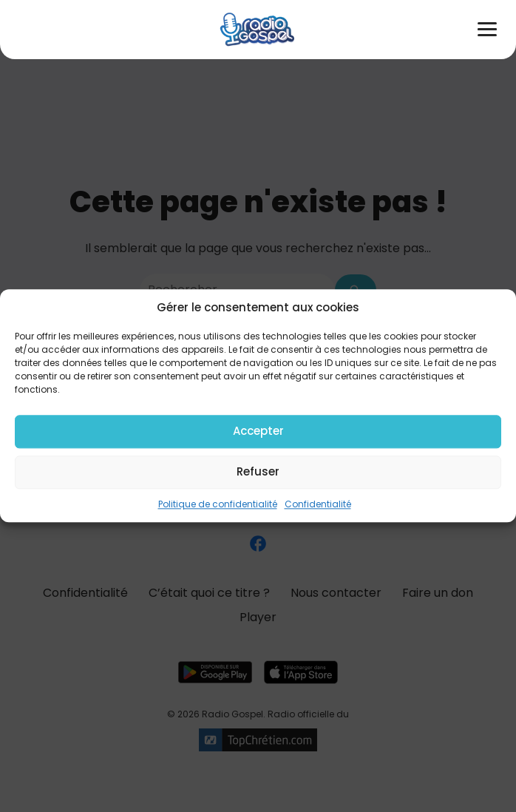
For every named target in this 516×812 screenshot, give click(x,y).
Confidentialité (318, 504)
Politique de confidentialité (218, 504)
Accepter (258, 431)
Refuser (258, 471)
